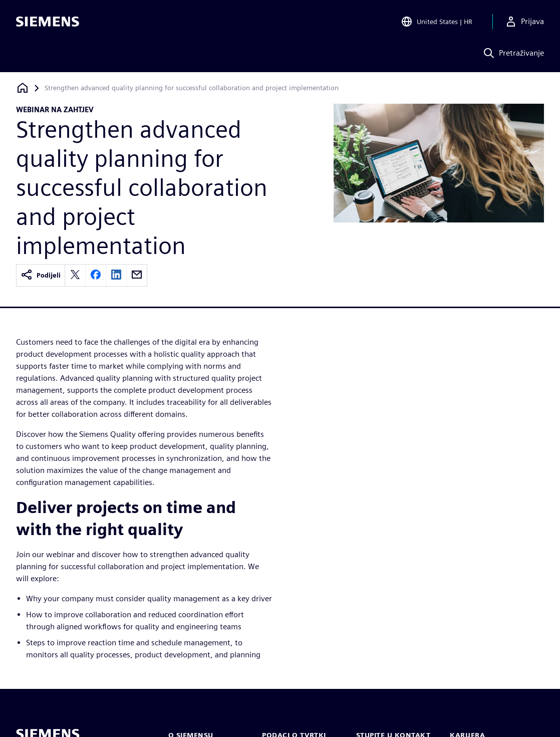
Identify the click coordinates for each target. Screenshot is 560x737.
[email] (137, 275)
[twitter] (75, 275)
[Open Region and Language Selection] (437, 22)
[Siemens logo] (48, 22)
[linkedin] (116, 275)
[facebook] (96, 275)
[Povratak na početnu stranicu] (23, 88)
